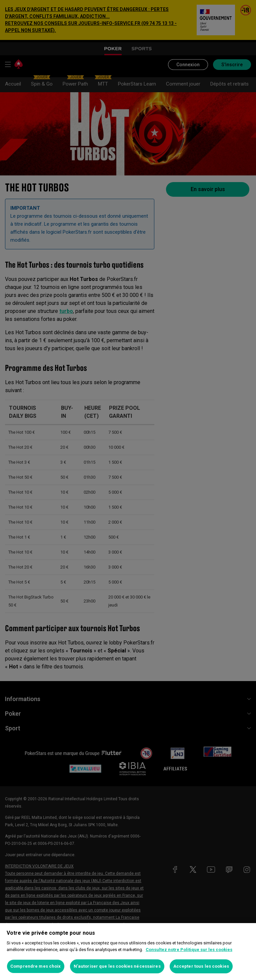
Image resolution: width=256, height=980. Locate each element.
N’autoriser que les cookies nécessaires (117, 966)
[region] (128, 952)
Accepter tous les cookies (201, 966)
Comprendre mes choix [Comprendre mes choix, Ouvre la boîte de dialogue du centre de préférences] (36, 966)
